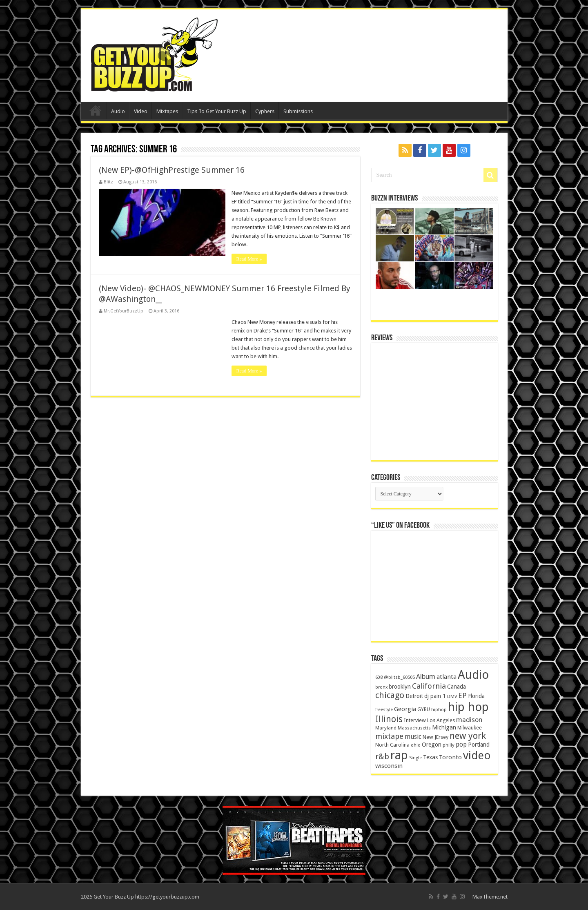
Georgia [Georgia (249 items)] (405, 709)
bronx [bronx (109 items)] (381, 687)
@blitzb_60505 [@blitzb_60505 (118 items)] (399, 677)
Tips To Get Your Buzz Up (217, 111)
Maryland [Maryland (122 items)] (386, 728)
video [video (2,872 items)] (477, 756)
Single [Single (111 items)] (415, 758)
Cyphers (265, 111)
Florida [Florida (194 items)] (476, 696)
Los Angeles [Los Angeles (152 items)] (441, 720)
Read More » (249, 259)
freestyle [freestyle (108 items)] (384, 710)
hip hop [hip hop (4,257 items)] (468, 707)
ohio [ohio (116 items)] (416, 745)
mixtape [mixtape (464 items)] (389, 736)
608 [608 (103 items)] (379, 677)
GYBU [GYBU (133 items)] (424, 709)
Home (96, 110)
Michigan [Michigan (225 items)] (444, 727)
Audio (118, 111)
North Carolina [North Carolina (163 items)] (392, 745)
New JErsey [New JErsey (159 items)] (435, 737)
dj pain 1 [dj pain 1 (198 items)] (435, 696)
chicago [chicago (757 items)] (390, 695)
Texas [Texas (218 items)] (430, 757)
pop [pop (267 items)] (461, 745)
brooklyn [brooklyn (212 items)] (400, 687)
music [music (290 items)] (413, 737)
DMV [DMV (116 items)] (452, 697)
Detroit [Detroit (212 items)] (414, 696)
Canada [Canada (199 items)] (457, 687)
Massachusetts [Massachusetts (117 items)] (414, 728)
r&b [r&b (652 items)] (382, 757)
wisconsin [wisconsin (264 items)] (389, 766)
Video (141, 111)
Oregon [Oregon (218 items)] (432, 745)
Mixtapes (167, 111)
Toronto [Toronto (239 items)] (450, 757)
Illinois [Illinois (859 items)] (389, 719)
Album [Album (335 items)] (426, 677)
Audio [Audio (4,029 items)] (473, 675)
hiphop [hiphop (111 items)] (439, 710)
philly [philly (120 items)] (449, 745)
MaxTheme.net (490, 897)
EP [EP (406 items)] (462, 696)
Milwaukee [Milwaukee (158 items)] (470, 728)
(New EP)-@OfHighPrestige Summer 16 (172, 170)
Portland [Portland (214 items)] (479, 745)
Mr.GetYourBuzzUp (124, 311)
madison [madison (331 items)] (469, 720)
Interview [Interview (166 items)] (415, 720)
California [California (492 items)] (429, 686)
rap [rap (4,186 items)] (399, 755)
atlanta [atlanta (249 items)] (447, 677)
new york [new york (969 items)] (468, 736)
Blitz (108, 182)
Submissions (298, 111)
